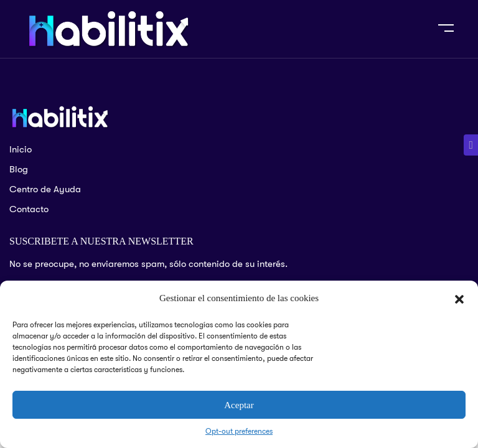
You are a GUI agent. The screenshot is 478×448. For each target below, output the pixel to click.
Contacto (29, 209)
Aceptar (239, 405)
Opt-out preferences (239, 431)
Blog (19, 169)
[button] (459, 299)
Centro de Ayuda (45, 189)
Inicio (21, 149)
